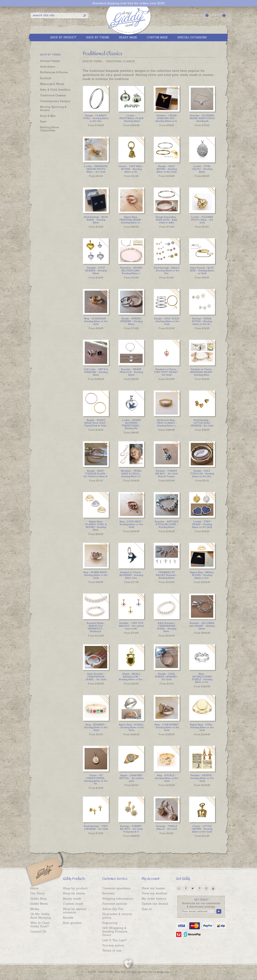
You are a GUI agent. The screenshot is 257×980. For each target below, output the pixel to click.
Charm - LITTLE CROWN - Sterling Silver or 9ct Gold (202, 829)
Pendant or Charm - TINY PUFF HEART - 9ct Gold (167, 372)
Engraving (110, 923)
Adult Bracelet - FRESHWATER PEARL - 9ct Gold (96, 677)
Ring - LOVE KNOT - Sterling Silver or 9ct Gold (131, 524)
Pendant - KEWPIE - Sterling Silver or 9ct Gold (202, 778)
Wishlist (200, 15)
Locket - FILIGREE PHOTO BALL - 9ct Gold (202, 220)
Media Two (163, 972)
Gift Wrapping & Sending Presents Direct (115, 931)
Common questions (116, 888)
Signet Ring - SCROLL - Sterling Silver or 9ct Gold (131, 727)
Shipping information (118, 899)
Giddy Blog (38, 899)
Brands (68, 918)
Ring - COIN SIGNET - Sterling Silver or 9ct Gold (167, 727)
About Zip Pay (113, 909)
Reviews (108, 893)
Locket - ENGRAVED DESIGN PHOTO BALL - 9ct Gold (96, 169)
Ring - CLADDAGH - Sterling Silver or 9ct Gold (96, 321)
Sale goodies (72, 923)
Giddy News (39, 904)
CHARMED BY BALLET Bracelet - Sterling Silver (167, 575)
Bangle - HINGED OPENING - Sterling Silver (131, 321)
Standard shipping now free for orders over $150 (129, 3)
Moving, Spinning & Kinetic (53, 108)
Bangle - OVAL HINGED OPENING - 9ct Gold (167, 677)
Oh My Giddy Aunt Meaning (40, 916)
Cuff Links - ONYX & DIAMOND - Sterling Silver (96, 372)
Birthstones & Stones (54, 72)
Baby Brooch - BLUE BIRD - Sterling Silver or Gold (202, 271)
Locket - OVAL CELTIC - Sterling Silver (202, 169)
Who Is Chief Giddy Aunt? (40, 925)
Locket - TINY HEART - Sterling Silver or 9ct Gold (202, 524)
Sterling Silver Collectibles (50, 129)
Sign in (147, 909)
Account (182, 15)
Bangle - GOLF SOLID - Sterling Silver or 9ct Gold (167, 321)
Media (35, 909)
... (96, 118)
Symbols (46, 78)
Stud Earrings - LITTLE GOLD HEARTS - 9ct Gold (202, 423)
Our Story (37, 893)
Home (34, 888)
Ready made (72, 899)
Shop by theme (74, 893)
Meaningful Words (52, 84)
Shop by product (75, 888)
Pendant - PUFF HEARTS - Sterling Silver (96, 271)
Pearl (43, 121)
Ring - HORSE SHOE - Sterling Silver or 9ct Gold (96, 575)
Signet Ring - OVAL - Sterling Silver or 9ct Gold (202, 727)
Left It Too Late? (114, 940)
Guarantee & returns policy (117, 916)
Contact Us (38, 931)
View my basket (153, 888)
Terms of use (112, 950)
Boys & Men (48, 116)
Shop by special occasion (75, 911)
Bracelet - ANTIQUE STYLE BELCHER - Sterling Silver (167, 524)
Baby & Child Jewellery (55, 90)
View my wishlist (154, 893)
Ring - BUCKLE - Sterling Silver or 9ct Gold (167, 778)
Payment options (115, 904)
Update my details (155, 904)
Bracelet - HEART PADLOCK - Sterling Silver (131, 372)
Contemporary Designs (55, 101)
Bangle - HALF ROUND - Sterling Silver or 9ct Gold (167, 169)
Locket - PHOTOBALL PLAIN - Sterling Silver (131, 118)
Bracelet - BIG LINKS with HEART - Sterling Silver (202, 626)
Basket (219, 15)
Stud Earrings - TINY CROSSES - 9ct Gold (96, 827)
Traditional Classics (53, 95)
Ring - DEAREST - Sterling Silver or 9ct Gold (96, 727)
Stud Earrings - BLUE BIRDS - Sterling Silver (96, 220)
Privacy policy (113, 945)
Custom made (73, 904)
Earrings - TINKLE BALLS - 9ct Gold (167, 827)
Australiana (48, 66)
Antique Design (50, 61)
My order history (154, 899)
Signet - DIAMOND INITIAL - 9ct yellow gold (131, 778)
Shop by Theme (92, 61)
